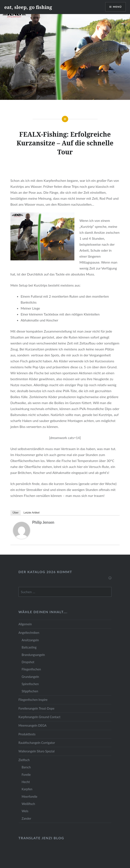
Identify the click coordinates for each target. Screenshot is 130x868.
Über (16, 513)
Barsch (26, 767)
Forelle (26, 775)
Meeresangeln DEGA (33, 725)
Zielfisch (24, 760)
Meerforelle (30, 797)
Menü (117, 7)
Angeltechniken (29, 633)
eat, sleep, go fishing (28, 7)
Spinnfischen (30, 684)
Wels (25, 811)
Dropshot (28, 662)
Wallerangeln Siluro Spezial (37, 751)
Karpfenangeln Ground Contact (40, 717)
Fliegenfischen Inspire (33, 700)
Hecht (26, 782)
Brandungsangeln (33, 655)
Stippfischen (30, 691)
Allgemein (25, 624)
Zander (27, 819)
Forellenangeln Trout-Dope (37, 708)
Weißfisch (28, 804)
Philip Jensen (43, 522)
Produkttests (27, 734)
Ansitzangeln (30, 640)
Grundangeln (30, 677)
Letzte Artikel (32, 513)
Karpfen (27, 789)
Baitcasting (29, 647)
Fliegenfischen (31, 669)
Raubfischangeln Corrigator (37, 743)
